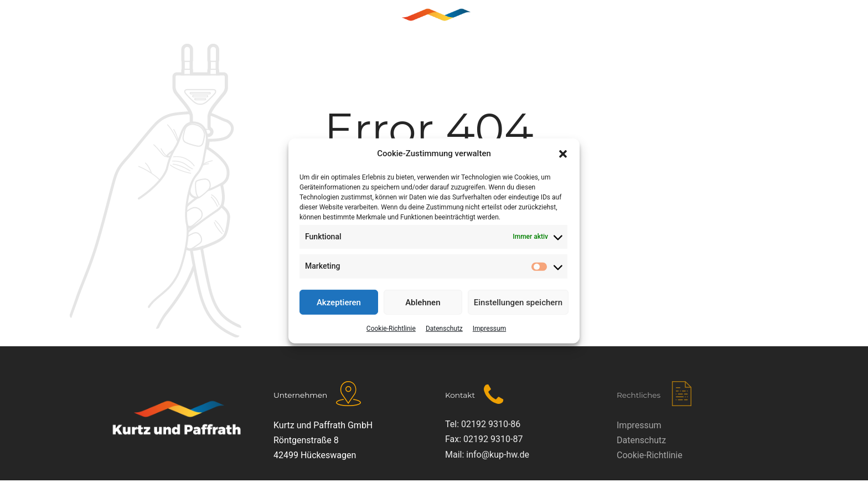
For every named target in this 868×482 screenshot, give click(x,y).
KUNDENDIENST (549, 25)
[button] (563, 154)
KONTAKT (624, 25)
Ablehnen (423, 302)
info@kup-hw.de (498, 455)
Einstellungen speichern (518, 302)
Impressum (489, 329)
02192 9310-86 (491, 424)
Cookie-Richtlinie (391, 329)
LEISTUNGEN (326, 25)
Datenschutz (444, 329)
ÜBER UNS (255, 25)
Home (196, 25)
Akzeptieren (339, 302)
